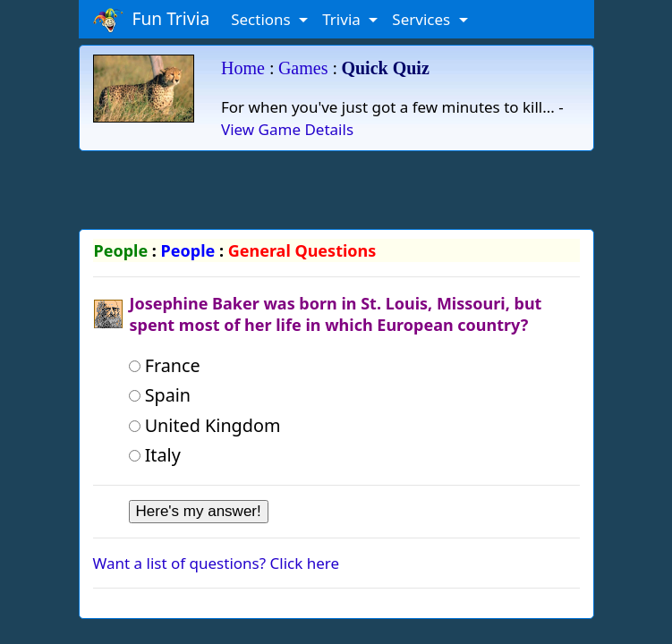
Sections (263, 19)
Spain (160, 395)
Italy (155, 455)
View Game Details (287, 129)
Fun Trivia (152, 20)
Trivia (343, 19)
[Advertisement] (336, 187)
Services (423, 19)
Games (303, 68)
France (165, 365)
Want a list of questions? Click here (217, 563)
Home (243, 68)
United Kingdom (205, 425)
